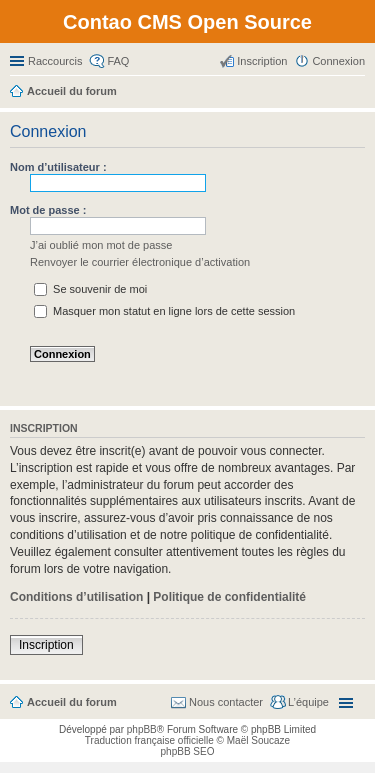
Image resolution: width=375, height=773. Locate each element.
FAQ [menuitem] (118, 61)
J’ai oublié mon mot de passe (101, 245)
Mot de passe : (48, 210)
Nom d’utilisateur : (58, 167)
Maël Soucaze (258, 740)
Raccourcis (55, 61)
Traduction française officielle (149, 740)
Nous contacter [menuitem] (226, 702)
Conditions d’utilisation (76, 597)
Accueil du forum (72, 702)
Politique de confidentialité (229, 597)
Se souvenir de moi (90, 289)
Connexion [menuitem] (338, 61)
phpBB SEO (188, 751)
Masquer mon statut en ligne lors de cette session (164, 311)
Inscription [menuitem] (262, 61)
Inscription (46, 645)
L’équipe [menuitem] (308, 702)
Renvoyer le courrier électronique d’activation (140, 262)
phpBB (142, 729)
